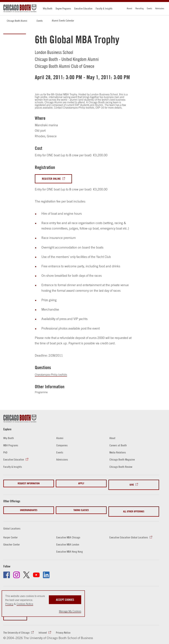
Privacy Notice (64, 629)
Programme (41, 393)
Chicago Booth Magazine (122, 460)
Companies (62, 446)
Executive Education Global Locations (129, 533)
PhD (5, 453)
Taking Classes (81, 508)
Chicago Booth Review (121, 467)
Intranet (43, 629)
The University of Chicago (17, 629)
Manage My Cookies (70, 611)
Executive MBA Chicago (69, 533)
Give (132, 484)
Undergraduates (29, 508)
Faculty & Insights (104, 8)
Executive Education (83, 8)
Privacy (9, 604)
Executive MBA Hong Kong (70, 547)
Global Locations (14, 523)
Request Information (29, 484)
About (112, 439)
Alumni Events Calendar (63, 20)
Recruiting (140, 8)
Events (149, 8)
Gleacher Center (12, 540)
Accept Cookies (65, 598)
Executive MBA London (68, 540)
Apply (81, 484)
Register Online (52, 179)
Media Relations (118, 453)
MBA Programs (11, 446)
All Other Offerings (134, 508)
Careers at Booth (118, 446)
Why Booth (48, 8)
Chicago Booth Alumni (17, 21)
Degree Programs (63, 8)
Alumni (129, 8)
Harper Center (11, 533)
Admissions (160, 8)
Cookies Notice (25, 604)
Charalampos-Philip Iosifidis (79, 108)
